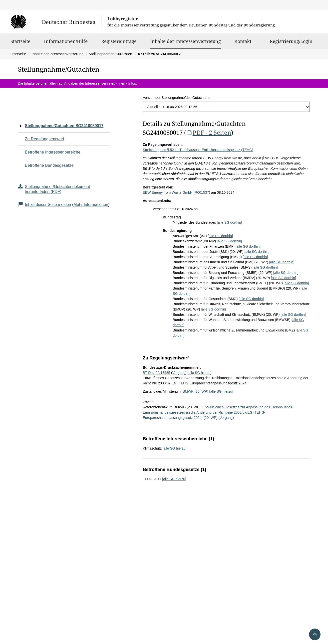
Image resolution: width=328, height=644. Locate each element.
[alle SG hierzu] (200, 373)
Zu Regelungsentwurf (45, 139)
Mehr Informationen (91, 205)
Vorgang (179, 373)
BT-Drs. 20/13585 (156, 373)
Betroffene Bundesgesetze (49, 165)
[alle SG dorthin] (229, 222)
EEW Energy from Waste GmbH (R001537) (176, 192)
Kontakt (243, 43)
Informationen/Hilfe (66, 43)
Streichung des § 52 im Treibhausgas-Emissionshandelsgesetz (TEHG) (198, 150)
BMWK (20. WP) (195, 391)
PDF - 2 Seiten (208, 132)
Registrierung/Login (291, 43)
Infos (132, 83)
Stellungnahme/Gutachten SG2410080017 (64, 126)
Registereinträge (119, 43)
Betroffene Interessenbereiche (53, 152)
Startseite (20, 43)
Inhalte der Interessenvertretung (185, 41)
